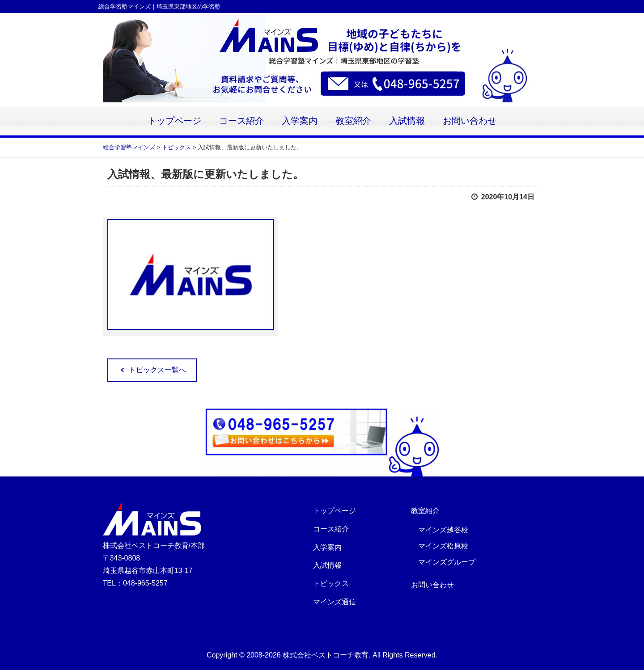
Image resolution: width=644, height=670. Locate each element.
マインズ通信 (335, 602)
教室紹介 (353, 121)
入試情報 (407, 121)
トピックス (331, 584)
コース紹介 (241, 121)
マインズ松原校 (443, 546)
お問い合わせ (470, 121)
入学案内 (300, 121)
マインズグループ (447, 562)
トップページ (174, 121)
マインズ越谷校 (443, 530)
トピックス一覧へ (152, 370)
